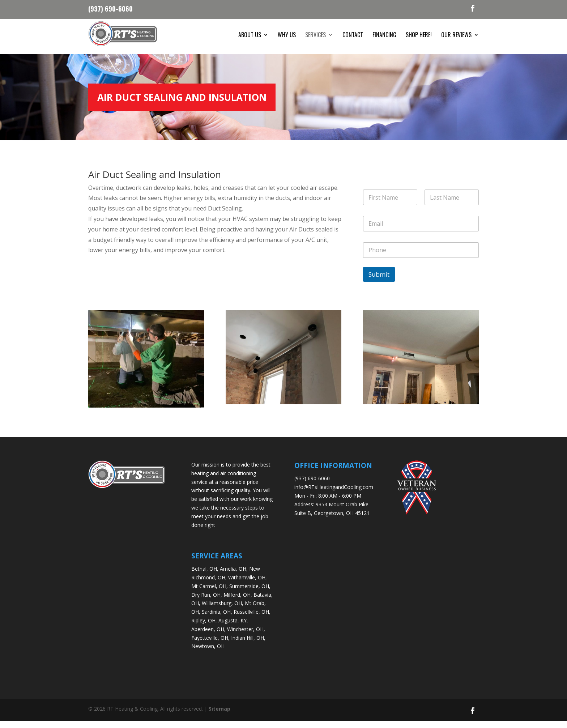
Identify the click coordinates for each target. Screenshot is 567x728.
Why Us (287, 36)
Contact (353, 36)
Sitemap (219, 716)
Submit (379, 281)
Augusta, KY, (233, 627)
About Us (250, 36)
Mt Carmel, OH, (210, 593)
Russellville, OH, (252, 618)
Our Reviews (456, 36)
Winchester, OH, (246, 636)
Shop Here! (419, 36)
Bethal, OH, (205, 575)
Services (316, 36)
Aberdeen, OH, (208, 636)
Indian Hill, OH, (248, 644)
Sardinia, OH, (217, 618)
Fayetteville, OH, (210, 644)
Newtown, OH (208, 653)
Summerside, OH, (250, 593)
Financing (384, 36)
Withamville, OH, (248, 584)
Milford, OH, (238, 601)
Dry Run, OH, (207, 601)
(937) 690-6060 (110, 8)
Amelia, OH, (234, 575)
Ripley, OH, (204, 627)
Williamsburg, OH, (223, 610)
